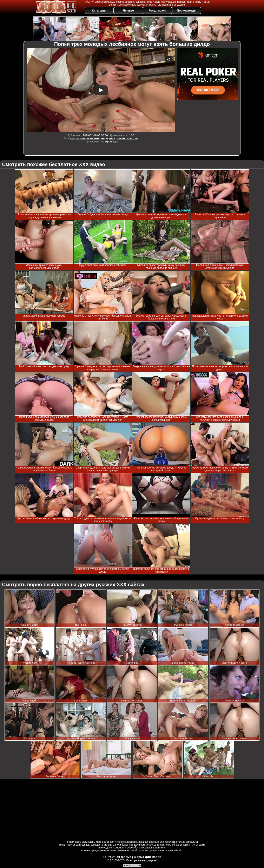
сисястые (132, 138)
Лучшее (128, 10)
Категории (99, 10)
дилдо (104, 138)
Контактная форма (117, 857)
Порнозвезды (187, 10)
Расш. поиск (157, 10)
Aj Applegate (110, 142)
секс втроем (78, 138)
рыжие (120, 138)
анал (112, 138)
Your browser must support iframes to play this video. (101, 90)
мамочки (93, 138)
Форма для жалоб (148, 857)
